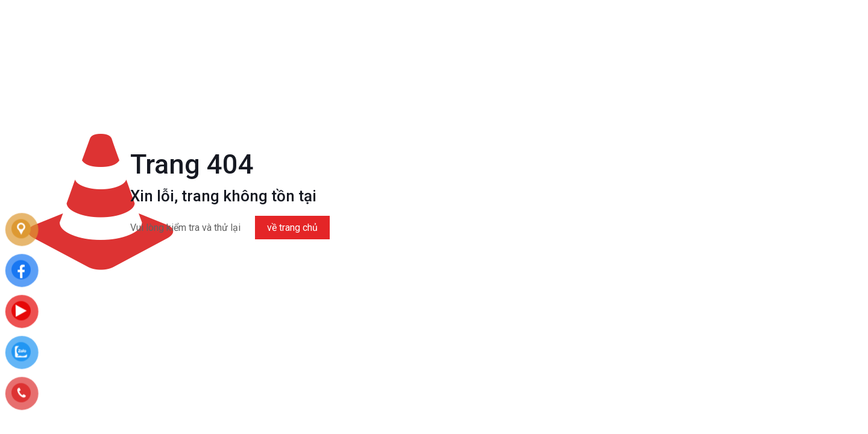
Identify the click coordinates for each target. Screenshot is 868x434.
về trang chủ (292, 228)
